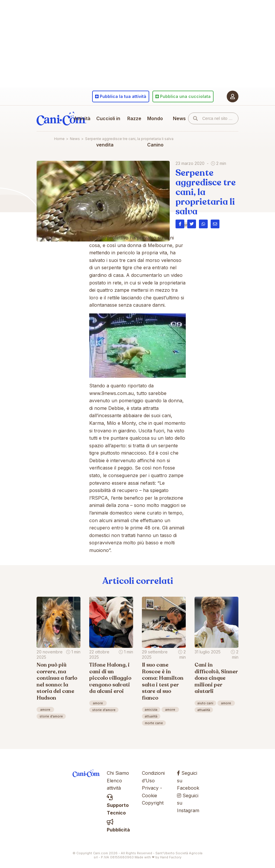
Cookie (149, 795)
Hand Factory (171, 857)
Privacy (150, 788)
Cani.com (61, 118)
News (179, 118)
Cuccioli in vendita (108, 132)
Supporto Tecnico (118, 805)
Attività (82, 118)
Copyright (153, 803)
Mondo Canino (155, 132)
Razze (134, 118)
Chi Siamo (118, 773)
